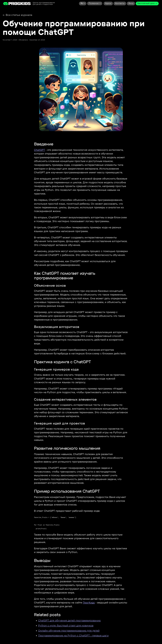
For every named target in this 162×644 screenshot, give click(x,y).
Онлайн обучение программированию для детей (69, 631)
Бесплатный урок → (147, 3)
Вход (131, 3)
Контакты (120, 3)
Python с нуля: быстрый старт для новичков (66, 626)
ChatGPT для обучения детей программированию (69, 621)
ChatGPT (39, 150)
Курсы (108, 3)
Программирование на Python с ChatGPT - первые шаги (73, 636)
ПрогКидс (89, 603)
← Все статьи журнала (17, 15)
